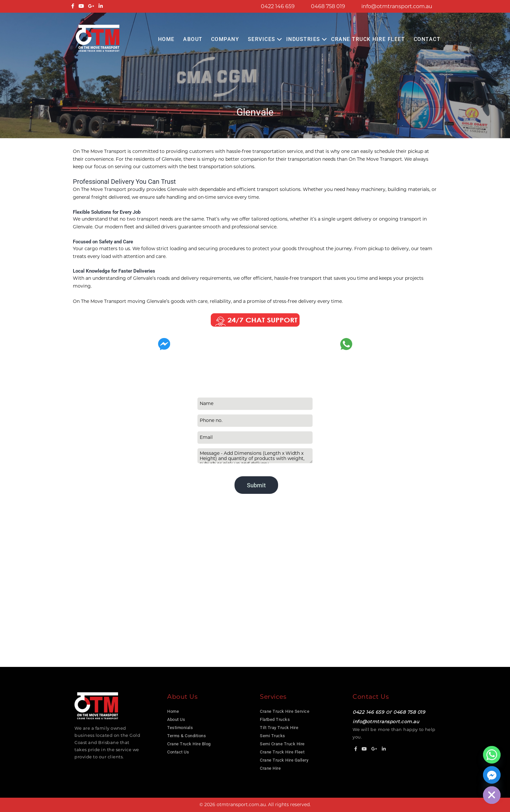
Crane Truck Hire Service (285, 711)
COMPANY (225, 39)
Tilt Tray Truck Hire (279, 728)
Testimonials (180, 728)
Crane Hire (270, 768)
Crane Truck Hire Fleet (368, 39)
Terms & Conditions (187, 736)
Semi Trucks (273, 736)
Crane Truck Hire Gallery (284, 760)
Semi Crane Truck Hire (282, 744)
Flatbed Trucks (275, 719)
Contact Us (178, 752)
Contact (427, 39)
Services (262, 39)
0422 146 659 (278, 6)
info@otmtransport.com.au (397, 6)
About (193, 39)
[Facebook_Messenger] (492, 775)
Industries (303, 39)
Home (166, 39)
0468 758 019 (328, 6)
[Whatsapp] (492, 755)
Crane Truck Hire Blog (189, 744)
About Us (176, 719)
